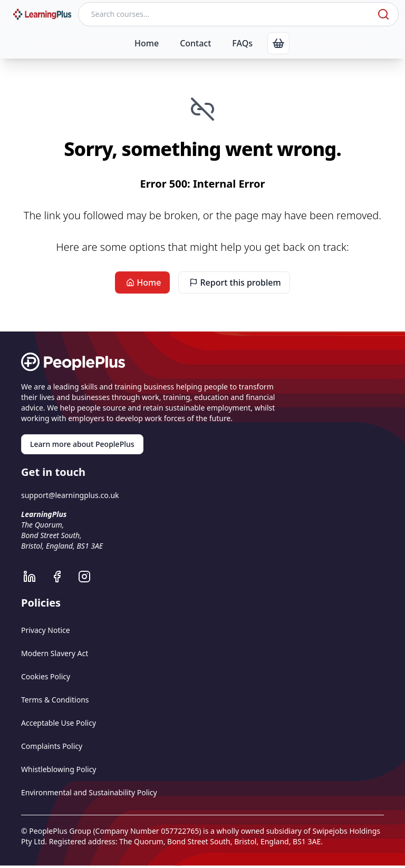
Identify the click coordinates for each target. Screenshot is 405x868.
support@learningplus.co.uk (70, 495)
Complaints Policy (52, 746)
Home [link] (142, 282)
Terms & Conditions (55, 700)
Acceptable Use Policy (59, 723)
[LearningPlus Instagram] (90, 577)
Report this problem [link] (234, 282)
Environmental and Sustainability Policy (89, 792)
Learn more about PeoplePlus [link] (82, 444)
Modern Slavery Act (55, 653)
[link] (278, 43)
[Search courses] (227, 14)
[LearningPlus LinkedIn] (35, 577)
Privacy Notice (46, 630)
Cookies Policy (46, 676)
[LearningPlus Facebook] (62, 577)
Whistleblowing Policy (59, 769)
